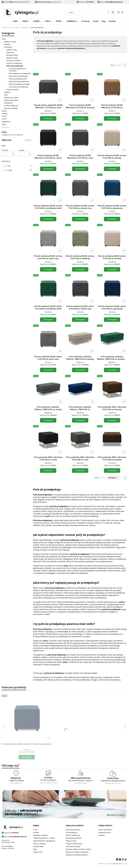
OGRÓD (5, 114)
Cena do (21, 150)
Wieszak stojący (12, 58)
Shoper (123, 864)
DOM (16, 28)
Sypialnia (7, 92)
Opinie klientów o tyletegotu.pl (44, 841)
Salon (6, 95)
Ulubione (101, 835)
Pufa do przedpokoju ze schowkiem (48, 677)
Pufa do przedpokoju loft (18, 79)
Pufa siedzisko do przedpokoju (20, 73)
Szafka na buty (12, 50)
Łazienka (7, 44)
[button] (113, 12)
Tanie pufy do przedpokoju (18, 87)
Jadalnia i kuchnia (10, 42)
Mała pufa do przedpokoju (18, 76)
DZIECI (4, 116)
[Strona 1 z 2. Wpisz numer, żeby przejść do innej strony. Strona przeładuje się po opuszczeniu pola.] (117, 65)
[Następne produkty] (114, 478)
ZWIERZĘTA (6, 122)
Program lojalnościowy (74, 844)
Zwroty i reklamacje (73, 835)
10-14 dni (9, 170)
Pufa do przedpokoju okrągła (19, 84)
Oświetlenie (8, 103)
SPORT (4, 119)
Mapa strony (38, 852)
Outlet (4, 124)
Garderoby (10, 52)
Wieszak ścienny (12, 55)
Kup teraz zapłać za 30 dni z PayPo (78, 849)
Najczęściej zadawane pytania (77, 855)
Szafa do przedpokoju (14, 63)
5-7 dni (8, 166)
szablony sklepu (105, 864)
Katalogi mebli (38, 846)
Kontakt (36, 832)
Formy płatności (72, 832)
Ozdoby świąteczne (11, 106)
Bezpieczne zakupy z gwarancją (77, 852)
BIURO (4, 111)
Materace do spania (11, 98)
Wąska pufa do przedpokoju (19, 81)
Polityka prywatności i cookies (44, 838)
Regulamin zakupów (40, 835)
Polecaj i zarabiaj (39, 844)
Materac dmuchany (11, 100)
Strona (112, 65)
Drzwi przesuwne (12, 89)
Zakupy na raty (71, 841)
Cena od (5, 150)
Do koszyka (48, 118)
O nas (35, 830)
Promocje (5, 127)
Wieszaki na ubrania (13, 60)
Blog (35, 849)
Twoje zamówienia (105, 830)
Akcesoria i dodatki (11, 108)
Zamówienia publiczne (74, 838)
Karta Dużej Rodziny (73, 846)
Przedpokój (24, 28)
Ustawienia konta (104, 832)
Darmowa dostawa (73, 830)
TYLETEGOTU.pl (7, 28)
